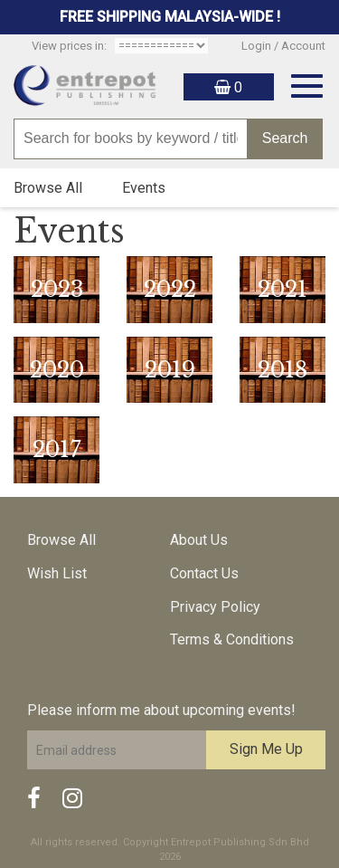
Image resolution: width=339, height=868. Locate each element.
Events (144, 188)
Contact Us (204, 573)
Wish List (57, 573)
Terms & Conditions (232, 639)
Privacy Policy (215, 607)
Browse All (48, 188)
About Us (199, 540)
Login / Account (283, 46)
